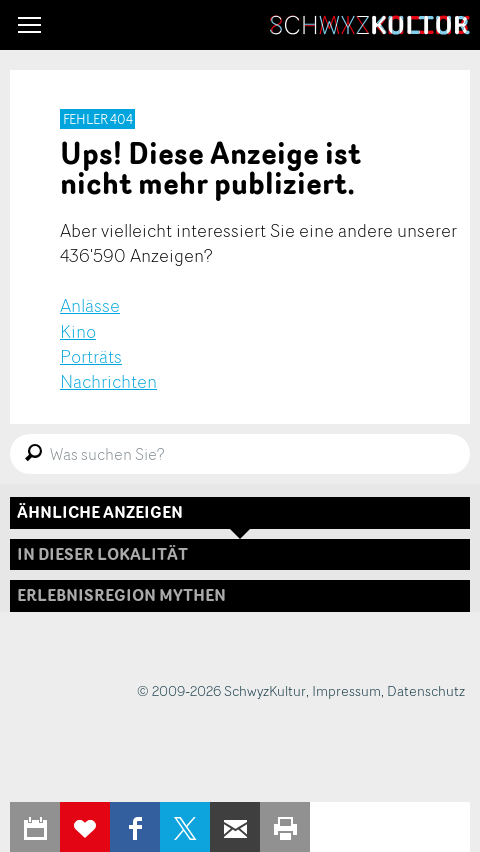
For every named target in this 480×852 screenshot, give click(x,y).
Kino (78, 331)
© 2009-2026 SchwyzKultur (221, 690)
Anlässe (90, 305)
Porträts (91, 356)
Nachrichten (108, 381)
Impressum (346, 690)
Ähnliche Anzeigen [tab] (100, 512)
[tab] (240, 595)
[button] (29, 25)
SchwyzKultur (370, 25)
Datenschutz (426, 690)
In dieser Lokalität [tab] (102, 554)
